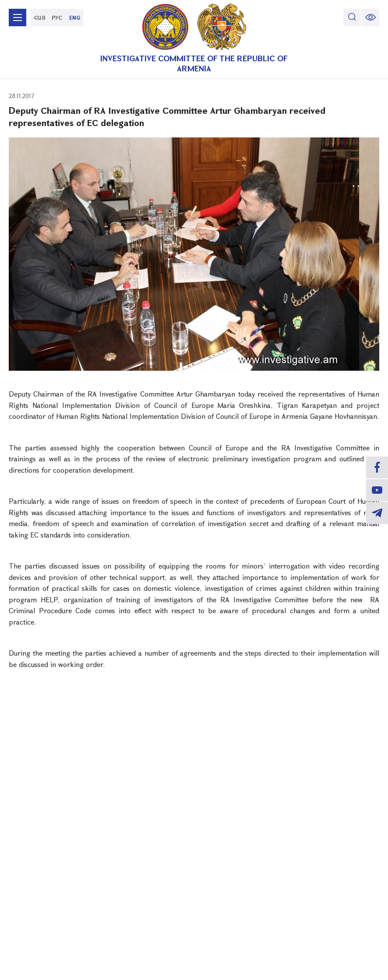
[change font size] (370, 18)
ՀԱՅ (40, 18)
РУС (57, 18)
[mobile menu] (18, 18)
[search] (352, 18)
